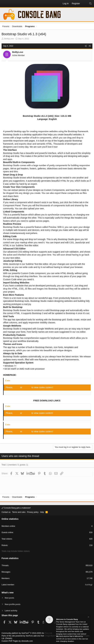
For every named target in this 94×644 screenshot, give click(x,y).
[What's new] (84, 4)
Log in (17, 387)
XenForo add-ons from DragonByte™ (41, 636)
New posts (9, 598)
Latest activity (11, 611)
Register (27, 387)
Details (9, 638)
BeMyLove (9, 39)
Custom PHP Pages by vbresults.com (17, 641)
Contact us (6, 512)
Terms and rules (19, 512)
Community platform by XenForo (27, 633)
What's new (8, 593)
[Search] (90, 4)
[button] (4, 4)
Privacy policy (33, 512)
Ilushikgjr (89, 585)
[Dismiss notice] (88, 617)
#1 (90, 46)
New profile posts (13, 604)
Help (42, 512)
